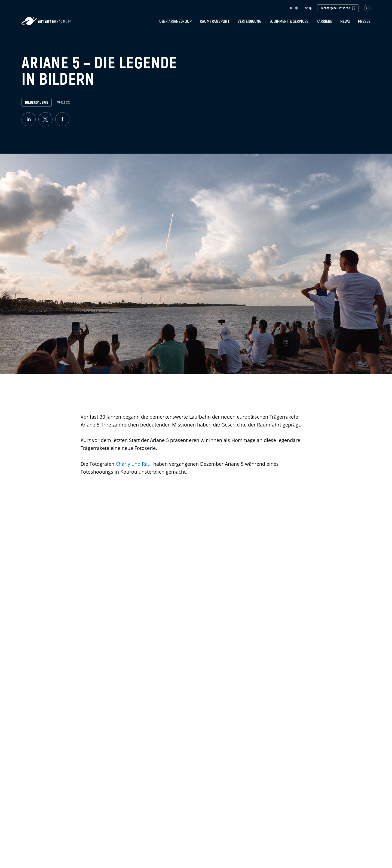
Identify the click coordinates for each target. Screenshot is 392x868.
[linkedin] (29, 119)
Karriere (324, 21)
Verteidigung (249, 21)
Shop (308, 8)
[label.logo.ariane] (46, 24)
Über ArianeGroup (175, 21)
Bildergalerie (37, 102)
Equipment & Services (289, 21)
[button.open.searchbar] (367, 8)
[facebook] (62, 119)
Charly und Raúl (134, 464)
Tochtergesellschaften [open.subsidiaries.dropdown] (338, 8)
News (345, 21)
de (294, 8)
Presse (364, 21)
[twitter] (45, 119)
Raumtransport (215, 21)
